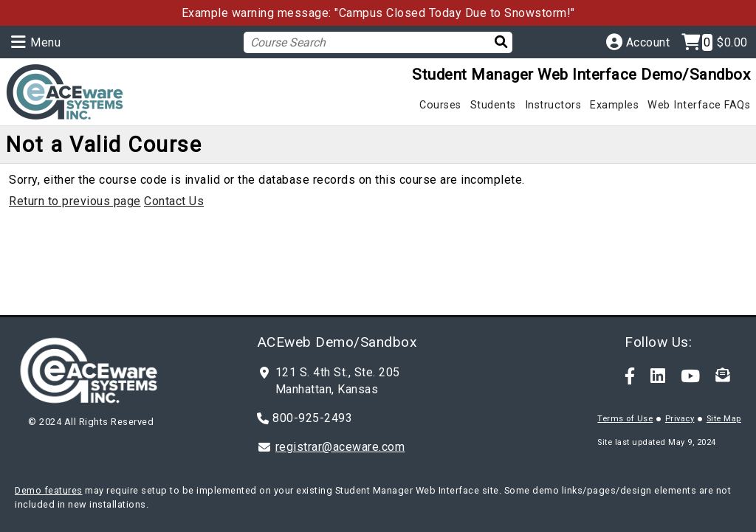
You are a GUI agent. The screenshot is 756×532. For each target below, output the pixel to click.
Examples (614, 105)
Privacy (680, 419)
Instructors (553, 105)
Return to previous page (75, 201)
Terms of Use (625, 419)
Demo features (49, 490)
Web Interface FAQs (699, 105)
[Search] (494, 42)
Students (493, 105)
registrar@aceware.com (340, 447)
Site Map (724, 419)
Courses (440, 105)
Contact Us (174, 201)
